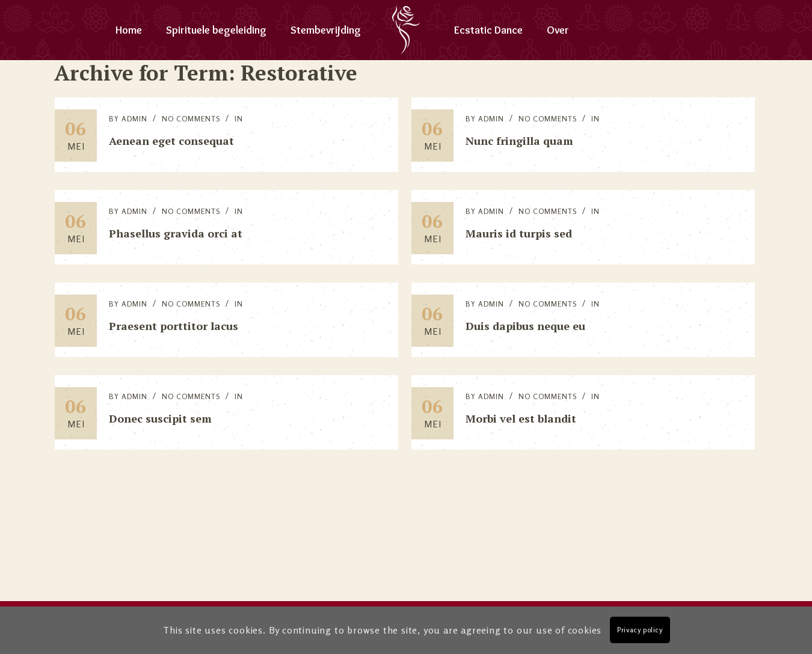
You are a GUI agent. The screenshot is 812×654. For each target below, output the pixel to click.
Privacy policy (640, 630)
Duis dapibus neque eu (525, 326)
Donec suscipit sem (160, 418)
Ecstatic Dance (488, 30)
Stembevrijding (326, 30)
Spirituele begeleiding (216, 30)
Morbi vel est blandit (521, 418)
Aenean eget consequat (171, 141)
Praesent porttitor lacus (174, 326)
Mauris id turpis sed (519, 233)
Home (129, 30)
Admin (134, 119)
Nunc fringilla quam (519, 141)
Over (558, 30)
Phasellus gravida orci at (176, 233)
